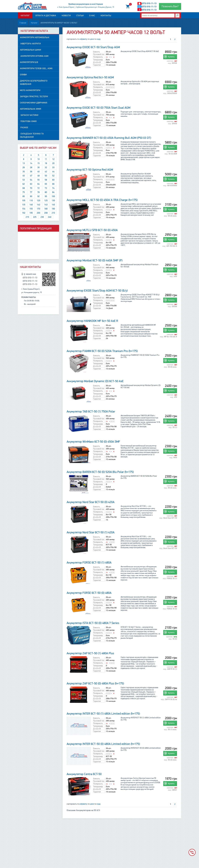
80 (46, 192)
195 (31, 213)
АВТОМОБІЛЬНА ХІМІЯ (31, 109)
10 (38, 159)
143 (46, 205)
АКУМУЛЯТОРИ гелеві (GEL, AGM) (36, 69)
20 (53, 163)
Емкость (96, 52)
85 (24, 197)
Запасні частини (29, 115)
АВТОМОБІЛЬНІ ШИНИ (30, 50)
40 (38, 172)
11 (46, 159)
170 (38, 209)
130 (53, 201)
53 (24, 180)
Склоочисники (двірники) (34, 103)
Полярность (98, 57)
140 (31, 205)
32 (46, 168)
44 (53, 172)
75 (24, 192)
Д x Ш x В (97, 62)
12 (53, 159)
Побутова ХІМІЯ (28, 121)
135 (24, 205)
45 (24, 176)
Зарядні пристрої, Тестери (34, 97)
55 (38, 180)
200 (38, 213)
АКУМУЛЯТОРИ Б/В (29, 62)
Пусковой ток (99, 55)
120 (38, 201)
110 (31, 201)
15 (38, 163)
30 (38, 168)
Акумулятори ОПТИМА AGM (34, 56)
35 (24, 172)
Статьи (80, 16)
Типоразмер (98, 60)
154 (24, 209)
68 (24, 188)
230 (42, 217)
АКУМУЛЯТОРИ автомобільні (35, 38)
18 (46, 163)
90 (31, 197)
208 (46, 213)
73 (46, 188)
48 (38, 176)
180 (46, 209)
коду (99, 39)
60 (53, 180)
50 (46, 176)
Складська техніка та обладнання (32, 136)
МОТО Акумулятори (30, 90)
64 (38, 184)
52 (53, 176)
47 (31, 176)
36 (31, 172)
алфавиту (83, 39)
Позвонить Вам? (170, 7)
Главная (23, 23)
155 (31, 209)
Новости (66, 16)
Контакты (106, 16)
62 (24, 184)
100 (53, 197)
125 (46, 201)
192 (24, 213)
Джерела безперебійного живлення (34, 83)
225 (35, 217)
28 (31, 168)
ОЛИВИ (23, 75)
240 (50, 217)
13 (24, 163)
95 (46, 197)
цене (92, 39)
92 (38, 197)
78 (38, 192)
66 (53, 184)
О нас (92, 16)
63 (31, 184)
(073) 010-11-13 (149, 4)
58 (46, 180)
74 (53, 188)
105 (24, 201)
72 (38, 188)
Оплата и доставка (46, 16)
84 (53, 192)
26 (24, 168)
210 (53, 213)
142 (38, 205)
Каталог (25, 16)
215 (27, 217)
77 (31, 192)
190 (53, 209)
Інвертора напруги (30, 44)
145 (53, 205)
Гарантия (97, 65)
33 (53, 168)
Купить (171, 57)
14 (31, 163)
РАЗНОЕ (24, 128)
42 (46, 172)
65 (46, 184)
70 (31, 188)
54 (31, 180)
